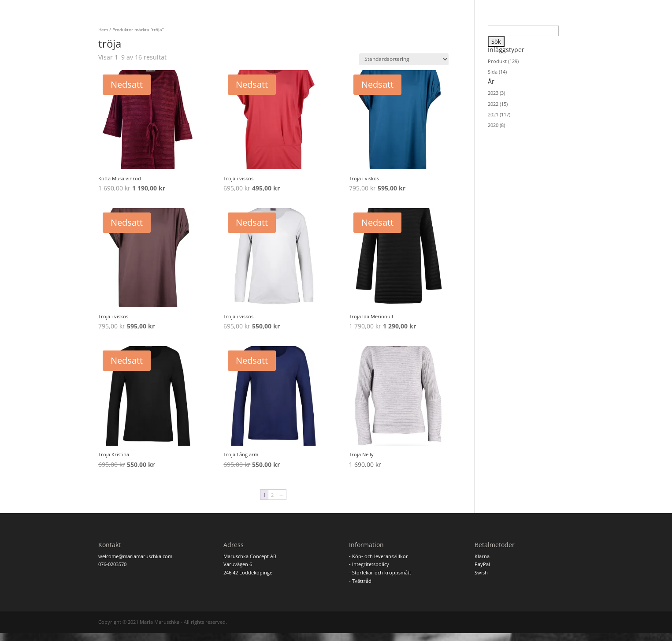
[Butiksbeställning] (404, 59)
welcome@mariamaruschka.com (135, 556)
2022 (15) (498, 104)
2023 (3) (496, 93)
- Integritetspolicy (369, 564)
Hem (103, 30)
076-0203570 (112, 564)
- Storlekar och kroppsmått (380, 572)
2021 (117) (499, 114)
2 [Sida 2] (272, 495)
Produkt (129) (503, 61)
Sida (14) (497, 72)
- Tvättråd (360, 581)
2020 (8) (496, 125)
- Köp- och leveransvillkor (379, 556)
